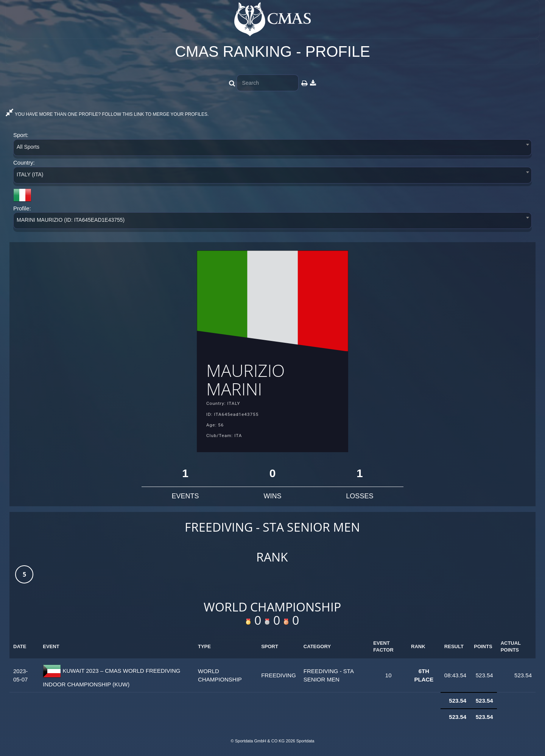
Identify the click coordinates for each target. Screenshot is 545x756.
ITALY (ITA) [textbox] (30, 174)
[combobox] (272, 149)
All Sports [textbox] (28, 147)
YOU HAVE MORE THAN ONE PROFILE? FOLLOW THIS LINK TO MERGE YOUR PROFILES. (107, 114)
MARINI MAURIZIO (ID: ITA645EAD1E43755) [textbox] (71, 220)
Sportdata (305, 743)
